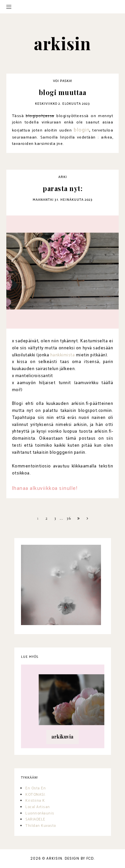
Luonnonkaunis (40, 813)
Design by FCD (79, 858)
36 (68, 518)
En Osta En (35, 788)
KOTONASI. (35, 795)
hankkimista (63, 355)
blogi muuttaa (63, 92)
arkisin (54, 858)
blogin (81, 130)
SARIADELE (35, 819)
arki (63, 177)
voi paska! (63, 81)
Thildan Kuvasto (41, 826)
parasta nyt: (62, 188)
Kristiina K (35, 801)
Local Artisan (38, 807)
